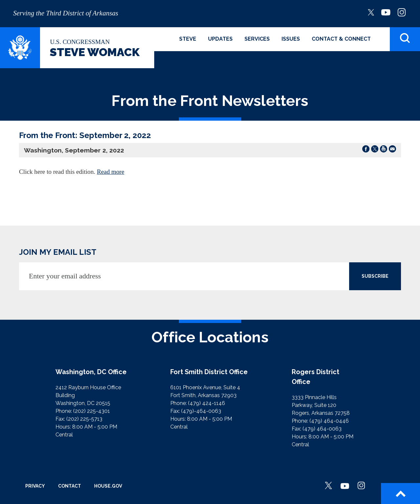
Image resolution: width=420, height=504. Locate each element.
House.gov (108, 486)
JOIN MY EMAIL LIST (58, 252)
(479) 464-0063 (322, 429)
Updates (220, 39)
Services (257, 39)
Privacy (35, 486)
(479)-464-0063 (201, 411)
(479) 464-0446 (329, 421)
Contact (70, 486)
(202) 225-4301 (92, 411)
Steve (188, 39)
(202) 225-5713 (84, 419)
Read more (111, 172)
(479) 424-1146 (207, 403)
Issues (291, 39)
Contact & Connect (341, 39)
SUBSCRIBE (375, 276)
